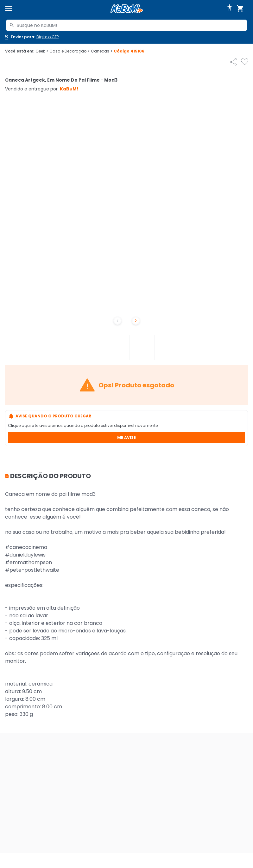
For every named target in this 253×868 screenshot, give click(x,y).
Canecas (102, 51)
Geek (42, 51)
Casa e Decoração (70, 51)
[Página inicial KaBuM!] (127, 9)
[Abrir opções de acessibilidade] (230, 9)
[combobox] (126, 25)
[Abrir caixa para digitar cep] (31, 37)
